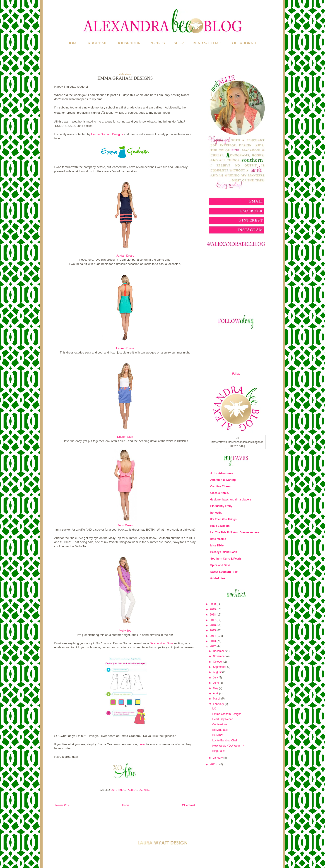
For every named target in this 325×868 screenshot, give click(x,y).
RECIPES (157, 43)
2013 (213, 641)
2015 (213, 630)
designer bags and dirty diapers (231, 500)
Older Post (189, 805)
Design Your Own (161, 643)
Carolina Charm (220, 486)
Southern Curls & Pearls (226, 559)
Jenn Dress (125, 525)
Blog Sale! (218, 751)
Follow (236, 374)
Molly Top (125, 631)
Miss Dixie (217, 546)
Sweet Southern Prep (224, 572)
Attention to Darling (223, 480)
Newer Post (63, 805)
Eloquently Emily (221, 506)
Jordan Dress (125, 256)
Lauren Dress (125, 348)
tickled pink (218, 578)
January (218, 758)
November (220, 656)
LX (214, 709)
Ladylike (144, 790)
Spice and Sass (220, 565)
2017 (213, 620)
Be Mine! (218, 735)
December (220, 651)
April (216, 693)
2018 (213, 615)
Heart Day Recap (223, 719)
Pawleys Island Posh (224, 552)
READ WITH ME (207, 43)
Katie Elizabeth (220, 526)
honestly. (216, 513)
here (142, 744)
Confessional (220, 724)
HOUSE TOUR (129, 43)
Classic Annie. (220, 493)
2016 (213, 625)
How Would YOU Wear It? (228, 746)
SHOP (179, 43)
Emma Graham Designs (107, 134)
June (216, 683)
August (218, 672)
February (219, 704)
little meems (218, 539)
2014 (213, 636)
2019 (213, 609)
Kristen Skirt (125, 437)
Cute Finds (118, 790)
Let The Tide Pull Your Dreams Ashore (235, 532)
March (217, 699)
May (216, 688)
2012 (213, 646)
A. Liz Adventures (222, 473)
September (220, 667)
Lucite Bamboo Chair (225, 741)
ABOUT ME (98, 43)
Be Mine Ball (220, 730)
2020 (213, 604)
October (218, 662)
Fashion (132, 790)
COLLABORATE (244, 43)
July (216, 678)
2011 (213, 764)
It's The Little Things (224, 519)
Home (73, 43)
